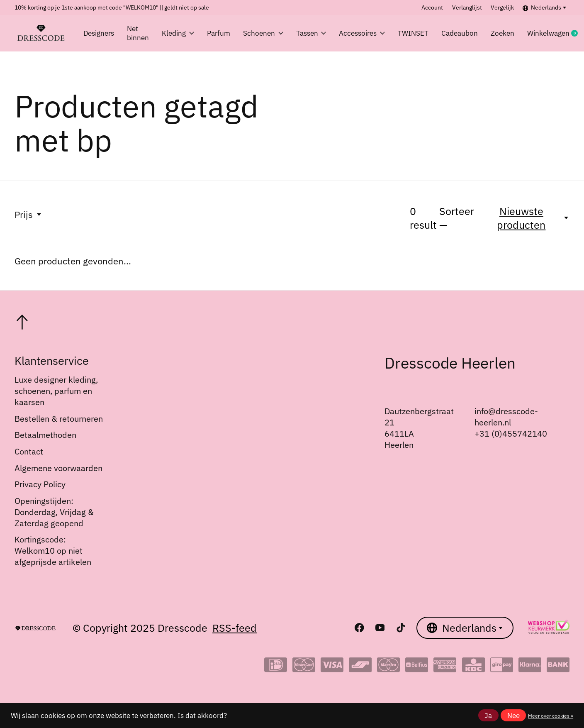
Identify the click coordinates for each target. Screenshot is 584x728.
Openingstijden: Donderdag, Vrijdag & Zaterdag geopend (54, 512)
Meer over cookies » (551, 716)
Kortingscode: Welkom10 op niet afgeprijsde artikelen (53, 551)
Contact (29, 451)
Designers (99, 33)
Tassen (311, 33)
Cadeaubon (460, 33)
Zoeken (502, 33)
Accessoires (362, 33)
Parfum (219, 33)
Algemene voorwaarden (58, 468)
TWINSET (413, 33)
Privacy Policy (40, 484)
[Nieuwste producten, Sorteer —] (526, 218)
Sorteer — (457, 218)
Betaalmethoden (45, 435)
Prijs (28, 214)
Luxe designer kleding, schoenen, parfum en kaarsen (56, 391)
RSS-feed (235, 628)
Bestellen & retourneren (59, 419)
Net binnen (138, 33)
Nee (513, 716)
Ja (488, 716)
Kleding (178, 33)
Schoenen (263, 33)
